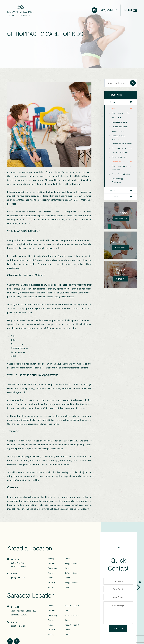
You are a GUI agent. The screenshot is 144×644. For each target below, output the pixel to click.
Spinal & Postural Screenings (119, 141)
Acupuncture (117, 121)
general (113, 102)
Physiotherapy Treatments (118, 194)
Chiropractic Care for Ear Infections (121, 182)
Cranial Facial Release (121, 163)
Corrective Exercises (120, 168)
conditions (114, 211)
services (113, 109)
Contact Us (120, 293)
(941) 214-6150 (19, 626)
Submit (117, 628)
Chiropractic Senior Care (120, 115)
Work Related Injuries (121, 126)
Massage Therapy (119, 135)
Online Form (120, 262)
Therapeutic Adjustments (117, 157)
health (112, 204)
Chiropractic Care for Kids (121, 174)
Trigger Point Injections (122, 188)
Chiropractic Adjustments (117, 149)
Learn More (120, 232)
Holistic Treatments (120, 130)
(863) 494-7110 (109, 10)
